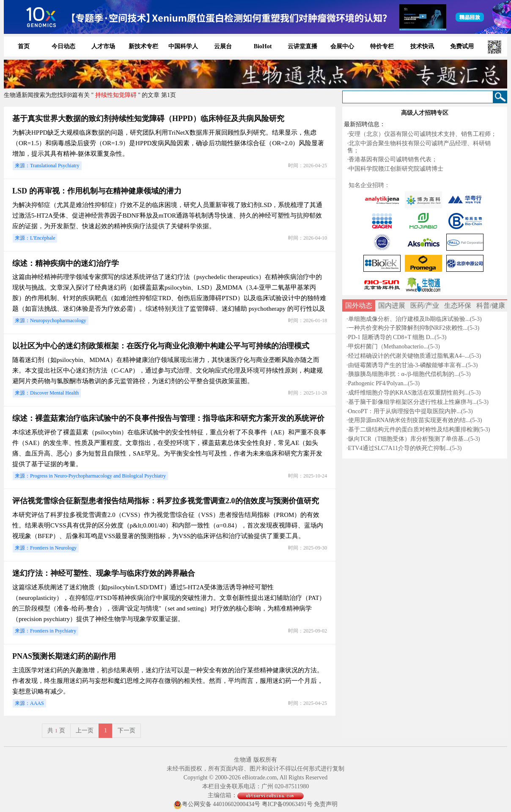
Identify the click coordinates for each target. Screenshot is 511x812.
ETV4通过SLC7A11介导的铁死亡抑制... (399, 448)
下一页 (126, 731)
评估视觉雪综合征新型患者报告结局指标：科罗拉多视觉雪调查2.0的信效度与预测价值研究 (166, 501)
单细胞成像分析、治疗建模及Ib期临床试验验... (409, 319)
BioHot (263, 46)
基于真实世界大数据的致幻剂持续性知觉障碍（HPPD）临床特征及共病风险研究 (148, 119)
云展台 (223, 46)
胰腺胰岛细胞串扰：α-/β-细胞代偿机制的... (404, 374)
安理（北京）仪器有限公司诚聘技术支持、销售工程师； (423, 134)
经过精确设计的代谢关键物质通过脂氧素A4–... (409, 356)
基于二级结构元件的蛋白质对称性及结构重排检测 (413, 429)
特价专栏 (382, 46)
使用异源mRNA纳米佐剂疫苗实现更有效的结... (409, 420)
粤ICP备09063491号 (287, 804)
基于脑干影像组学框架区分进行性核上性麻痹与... (413, 402)
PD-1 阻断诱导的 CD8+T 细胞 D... (391, 337)
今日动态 (63, 46)
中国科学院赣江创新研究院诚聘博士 (396, 169)
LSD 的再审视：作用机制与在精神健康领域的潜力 (97, 191)
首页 (24, 46)
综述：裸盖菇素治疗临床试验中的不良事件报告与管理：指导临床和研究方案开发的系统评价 (168, 418)
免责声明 (326, 804)
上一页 (85, 731)
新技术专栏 (143, 46)
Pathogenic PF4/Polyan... (378, 383)
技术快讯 (422, 46)
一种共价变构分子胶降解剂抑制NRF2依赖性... (408, 328)
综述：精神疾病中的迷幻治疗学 (66, 263)
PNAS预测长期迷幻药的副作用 (64, 656)
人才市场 (103, 46)
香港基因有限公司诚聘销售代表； (393, 159)
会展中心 (342, 46)
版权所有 (265, 760)
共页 (56, 731)
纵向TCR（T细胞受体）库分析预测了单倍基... (408, 439)
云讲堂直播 (302, 46)
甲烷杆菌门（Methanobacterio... (388, 347)
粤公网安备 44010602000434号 (217, 805)
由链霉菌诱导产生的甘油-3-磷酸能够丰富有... (407, 365)
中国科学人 (183, 46)
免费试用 (462, 46)
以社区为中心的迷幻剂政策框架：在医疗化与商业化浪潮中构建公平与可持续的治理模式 (161, 346)
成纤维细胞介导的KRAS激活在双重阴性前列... (409, 393)
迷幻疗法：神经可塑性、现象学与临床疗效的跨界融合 (104, 573)
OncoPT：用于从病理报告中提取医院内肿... (405, 411)
